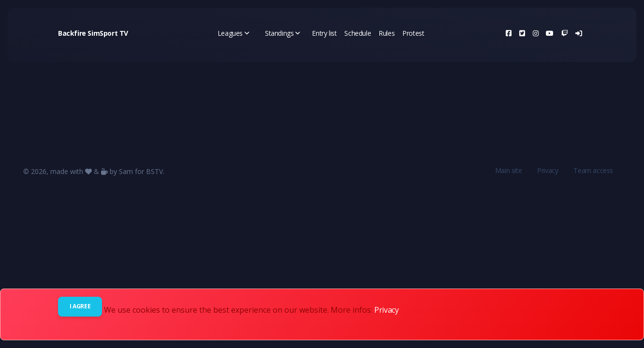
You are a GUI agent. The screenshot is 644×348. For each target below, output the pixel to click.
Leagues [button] (234, 33)
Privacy (548, 170)
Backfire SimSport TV (93, 33)
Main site (508, 170)
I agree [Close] (80, 306)
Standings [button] (283, 33)
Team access (593, 170)
